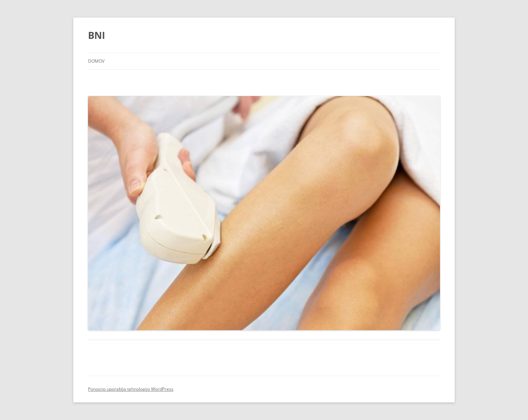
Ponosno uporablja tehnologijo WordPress (131, 389)
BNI (97, 35)
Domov (96, 61)
